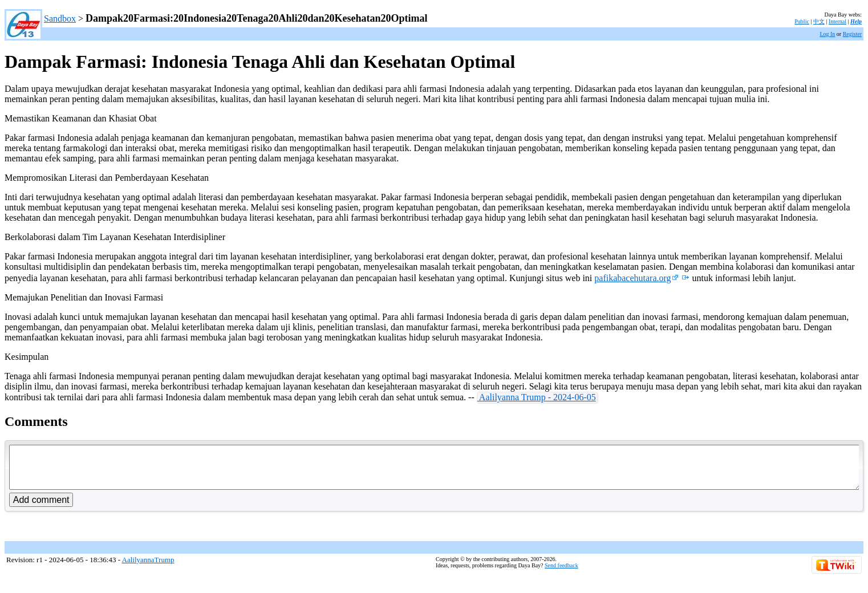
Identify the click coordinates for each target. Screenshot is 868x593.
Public (802, 21)
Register (852, 34)
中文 (819, 21)
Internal (837, 21)
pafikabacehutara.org (636, 278)
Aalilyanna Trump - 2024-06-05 (537, 397)
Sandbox (60, 19)
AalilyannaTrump (148, 568)
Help (856, 21)
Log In (827, 34)
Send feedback (561, 574)
